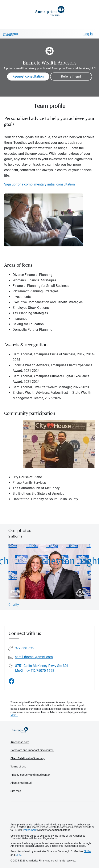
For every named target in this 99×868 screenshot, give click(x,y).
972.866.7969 (25, 647)
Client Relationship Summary (28, 758)
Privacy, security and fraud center (30, 774)
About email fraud (21, 782)
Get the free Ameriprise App (53, 812)
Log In (88, 34)
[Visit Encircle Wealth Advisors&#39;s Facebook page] (12, 681)
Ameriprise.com (20, 741)
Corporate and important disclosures (32, 749)
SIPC (18, 854)
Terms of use (18, 766)
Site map (16, 790)
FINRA (87, 851)
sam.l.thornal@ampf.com (34, 656)
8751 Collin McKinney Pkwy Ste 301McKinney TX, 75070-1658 (42, 668)
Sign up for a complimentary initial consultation (40, 184)
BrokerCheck (30, 829)
